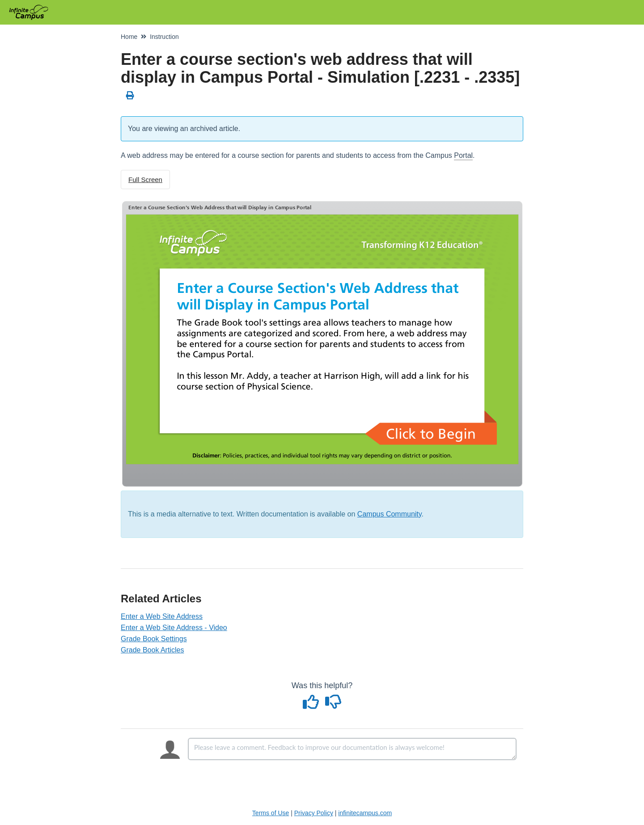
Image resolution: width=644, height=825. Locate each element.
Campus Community (390, 514)
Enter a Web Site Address (162, 616)
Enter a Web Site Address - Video (174, 628)
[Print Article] (130, 96)
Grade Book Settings (154, 639)
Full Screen (145, 180)
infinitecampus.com (365, 813)
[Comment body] (352, 749)
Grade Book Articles (152, 650)
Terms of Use (271, 813)
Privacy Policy (314, 813)
